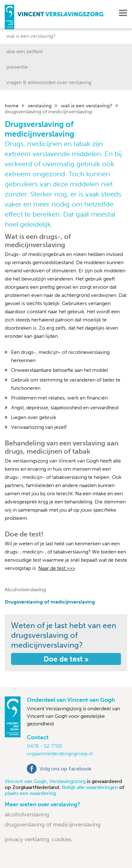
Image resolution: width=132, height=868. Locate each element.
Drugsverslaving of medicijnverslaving (50, 602)
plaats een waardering (30, 793)
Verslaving (40, 106)
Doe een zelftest (24, 51)
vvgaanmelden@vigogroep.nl (60, 754)
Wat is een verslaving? (31, 36)
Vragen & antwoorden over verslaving (49, 82)
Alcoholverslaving (25, 590)
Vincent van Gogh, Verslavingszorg (46, 781)
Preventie (17, 67)
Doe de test (66, 659)
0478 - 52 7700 (45, 746)
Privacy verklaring (27, 839)
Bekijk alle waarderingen (91, 787)
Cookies (62, 839)
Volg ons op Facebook (65, 769)
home (12, 106)
